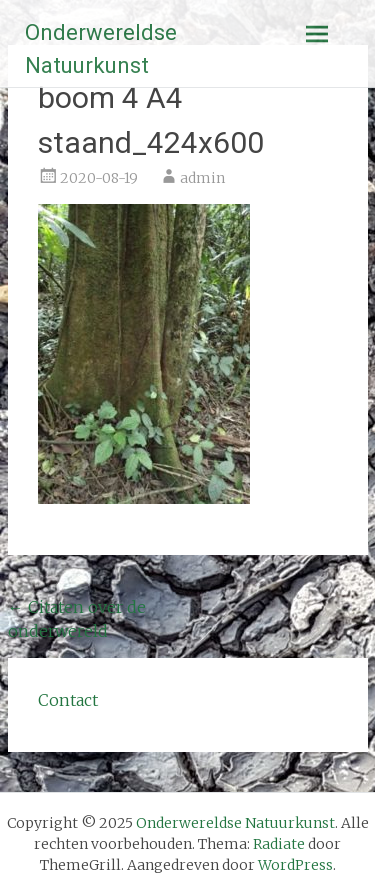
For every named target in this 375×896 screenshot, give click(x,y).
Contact (68, 700)
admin (202, 178)
